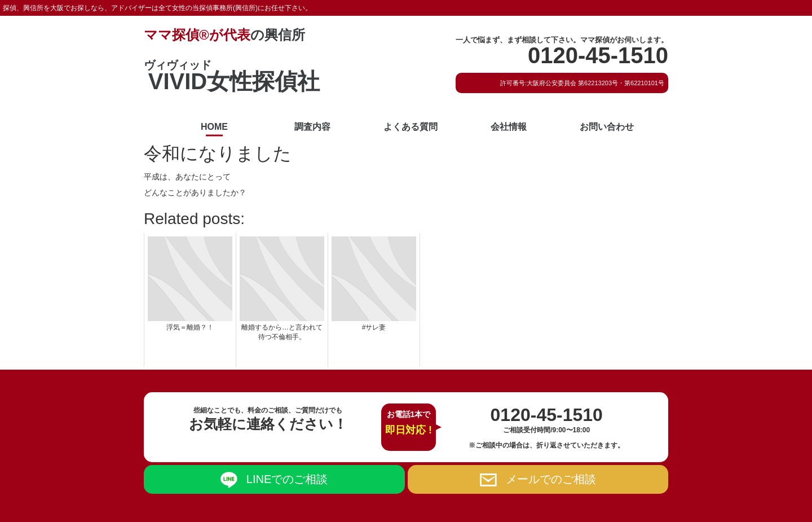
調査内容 (312, 127)
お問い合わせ (607, 127)
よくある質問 (411, 127)
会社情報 (509, 127)
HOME (214, 127)
